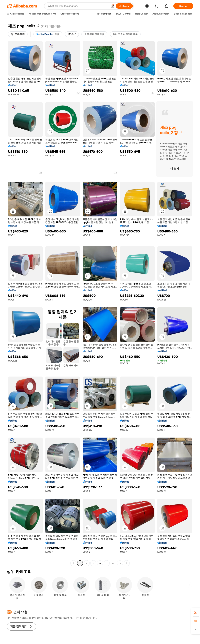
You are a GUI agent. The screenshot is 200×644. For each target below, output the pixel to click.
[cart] (157, 7)
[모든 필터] (18, 34)
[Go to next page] (127, 563)
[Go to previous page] (73, 563)
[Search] (124, 6)
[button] (112, 6)
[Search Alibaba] (78, 6)
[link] (196, 612)
